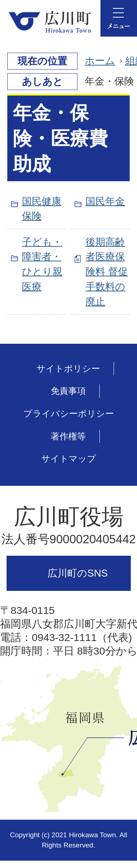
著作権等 (68, 436)
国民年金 (105, 201)
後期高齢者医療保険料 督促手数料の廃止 (107, 272)
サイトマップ (69, 459)
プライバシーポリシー (69, 413)
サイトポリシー (68, 368)
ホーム (100, 61)
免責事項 (68, 391)
